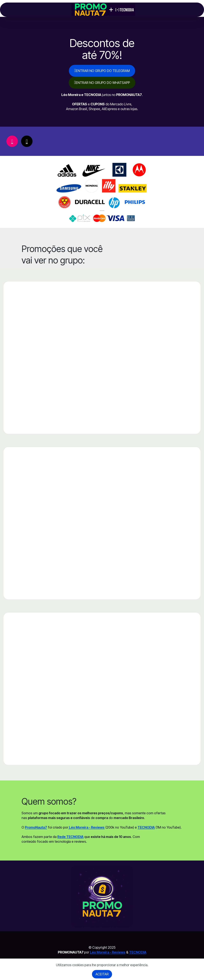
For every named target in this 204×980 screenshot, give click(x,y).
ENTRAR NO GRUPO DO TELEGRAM (102, 70)
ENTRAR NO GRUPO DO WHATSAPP (102, 82)
